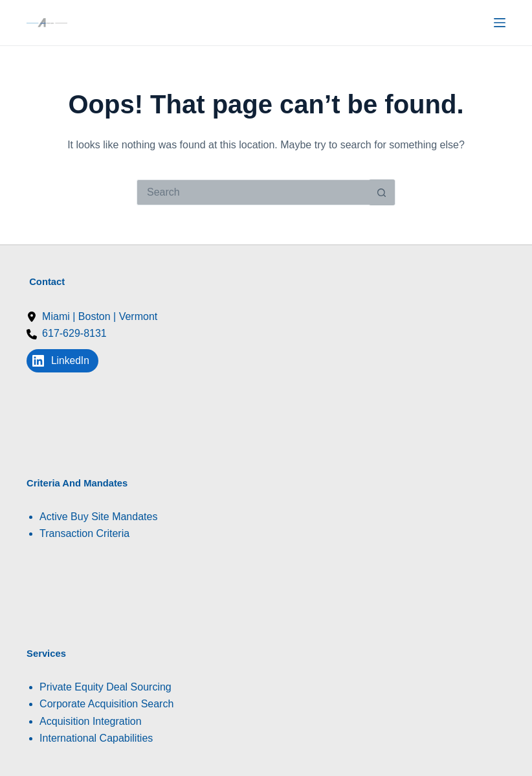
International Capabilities (96, 738)
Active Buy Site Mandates (98, 517)
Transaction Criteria (84, 533)
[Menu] (500, 23)
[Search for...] (253, 192)
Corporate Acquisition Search (106, 704)
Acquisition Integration (90, 721)
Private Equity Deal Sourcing (105, 687)
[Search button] (382, 192)
